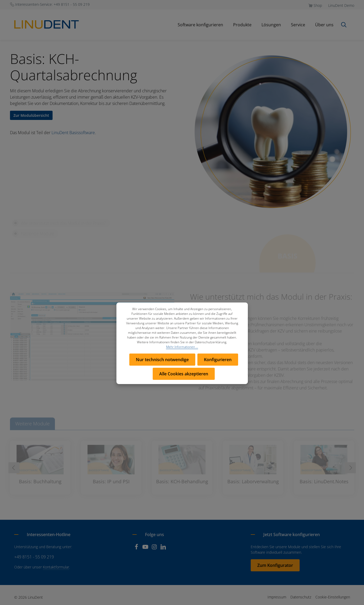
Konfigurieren (218, 360)
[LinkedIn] (163, 548)
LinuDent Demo (341, 5)
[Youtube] (146, 548)
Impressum (277, 597)
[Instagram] (155, 548)
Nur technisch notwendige (162, 360)
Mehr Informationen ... (182, 347)
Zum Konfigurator (275, 565)
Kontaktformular (56, 567)
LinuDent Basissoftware (73, 133)
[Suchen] (344, 25)
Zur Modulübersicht (31, 115)
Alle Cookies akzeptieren (184, 374)
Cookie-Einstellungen (333, 597)
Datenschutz (301, 597)
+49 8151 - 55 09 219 (34, 557)
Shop (318, 5)
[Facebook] (137, 548)
